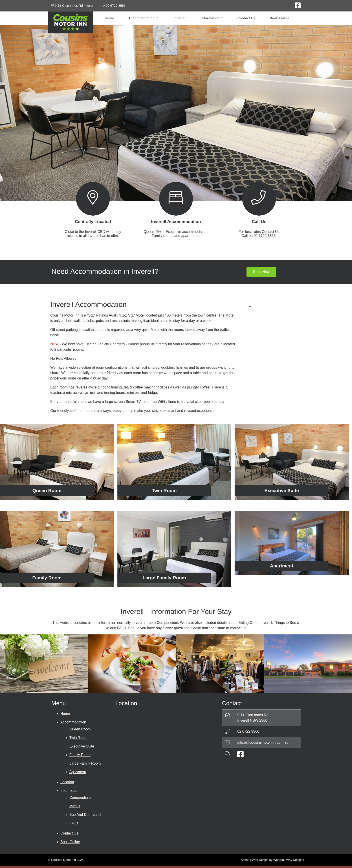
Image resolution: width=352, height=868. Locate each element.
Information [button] (211, 18)
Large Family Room (85, 763)
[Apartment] (292, 543)
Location (180, 18)
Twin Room (78, 738)
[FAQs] (308, 664)
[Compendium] (44, 664)
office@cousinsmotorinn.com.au (263, 742)
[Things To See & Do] (220, 664)
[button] (26, 113)
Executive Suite (82, 746)
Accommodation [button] (142, 18)
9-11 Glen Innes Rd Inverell (74, 6)
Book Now (261, 272)
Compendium (80, 798)
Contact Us (246, 18)
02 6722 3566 (265, 236)
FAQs (74, 823)
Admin (245, 860)
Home (110, 18)
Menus (75, 806)
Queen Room (80, 729)
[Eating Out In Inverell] (132, 664)
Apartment (78, 772)
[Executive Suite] (292, 462)
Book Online (280, 18)
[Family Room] (57, 549)
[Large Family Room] (174, 549)
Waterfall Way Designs (289, 860)
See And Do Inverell (85, 815)
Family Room (80, 755)
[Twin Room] (174, 462)
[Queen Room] (57, 462)
